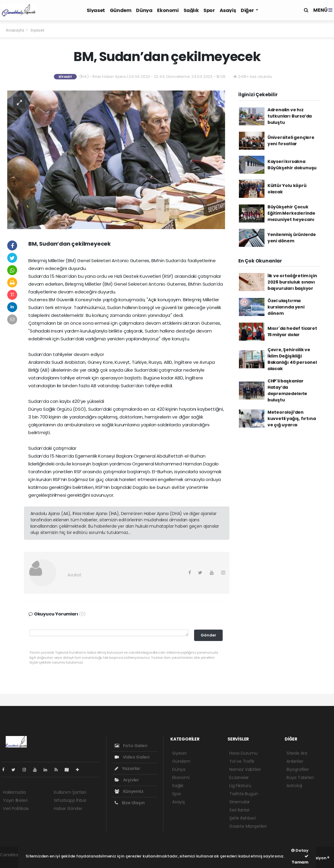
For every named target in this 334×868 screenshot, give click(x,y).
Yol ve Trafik (242, 761)
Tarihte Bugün (244, 794)
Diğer (248, 10)
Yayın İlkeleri (15, 800)
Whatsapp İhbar (70, 800)
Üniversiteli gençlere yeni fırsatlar (291, 141)
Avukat (74, 575)
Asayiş (228, 10)
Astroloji (294, 786)
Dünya (144, 10)
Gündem (121, 10)
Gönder (209, 635)
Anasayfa (15, 30)
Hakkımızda (14, 792)
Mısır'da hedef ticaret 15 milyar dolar (292, 331)
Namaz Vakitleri (245, 769)
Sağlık (191, 10)
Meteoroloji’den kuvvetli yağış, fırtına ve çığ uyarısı (292, 419)
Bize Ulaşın (130, 803)
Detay (300, 850)
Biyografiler (298, 769)
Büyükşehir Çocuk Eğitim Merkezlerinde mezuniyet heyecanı (291, 213)
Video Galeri (132, 757)
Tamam (300, 860)
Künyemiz (129, 791)
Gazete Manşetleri (248, 826)
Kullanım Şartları (70, 792)
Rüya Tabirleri (300, 778)
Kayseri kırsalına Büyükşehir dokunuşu (292, 165)
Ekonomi (168, 10)
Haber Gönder (68, 808)
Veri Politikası (16, 808)
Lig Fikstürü (240, 786)
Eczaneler (239, 778)
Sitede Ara (297, 753)
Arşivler (127, 780)
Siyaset (96, 10)
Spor (209, 10)
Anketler (295, 761)
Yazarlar (127, 768)
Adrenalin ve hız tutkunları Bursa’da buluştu (290, 116)
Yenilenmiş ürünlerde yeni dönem (292, 238)
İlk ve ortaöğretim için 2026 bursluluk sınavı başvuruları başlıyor (292, 282)
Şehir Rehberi (243, 818)
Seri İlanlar (240, 810)
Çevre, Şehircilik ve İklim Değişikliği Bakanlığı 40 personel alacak (292, 359)
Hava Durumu (243, 753)
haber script (12, 861)
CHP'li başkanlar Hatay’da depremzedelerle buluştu (287, 390)
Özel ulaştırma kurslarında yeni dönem (286, 307)
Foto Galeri (131, 746)
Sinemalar (240, 802)
